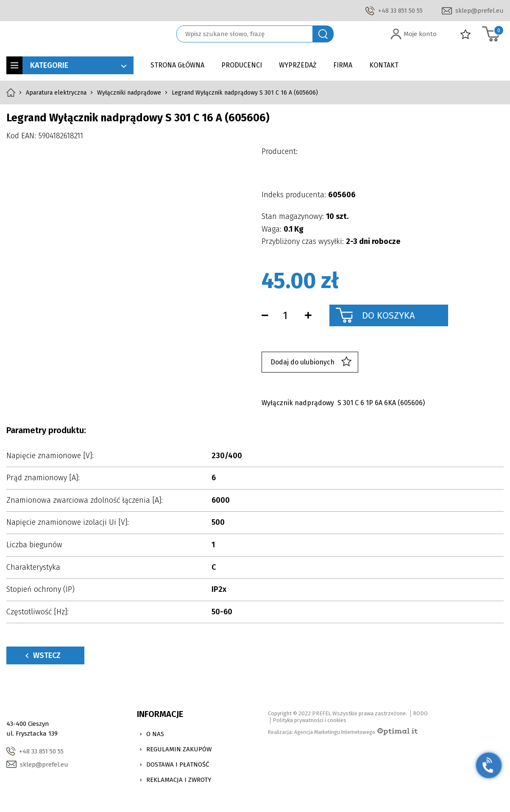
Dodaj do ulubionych (311, 362)
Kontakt (384, 65)
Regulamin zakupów (179, 749)
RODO (420, 713)
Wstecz (43, 655)
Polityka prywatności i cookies (309, 720)
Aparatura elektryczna (56, 93)
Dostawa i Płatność (178, 764)
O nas (155, 734)
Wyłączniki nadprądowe (129, 93)
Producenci (242, 65)
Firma (343, 65)
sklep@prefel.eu (479, 11)
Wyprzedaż (298, 65)
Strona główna (177, 65)
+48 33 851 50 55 (400, 11)
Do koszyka (389, 315)
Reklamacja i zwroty (179, 780)
